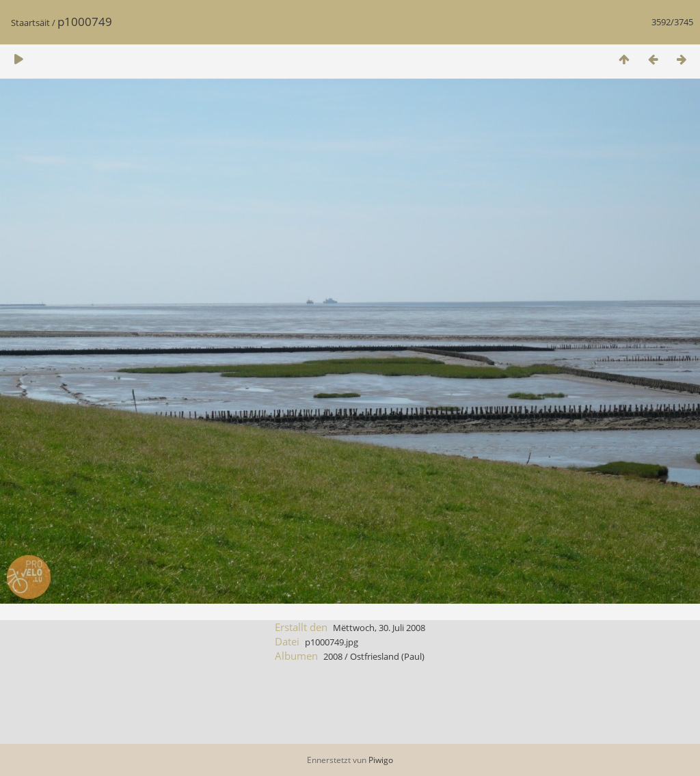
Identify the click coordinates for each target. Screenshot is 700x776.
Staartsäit (30, 23)
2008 (333, 656)
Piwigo (381, 760)
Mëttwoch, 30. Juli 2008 (379, 628)
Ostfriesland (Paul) (387, 656)
